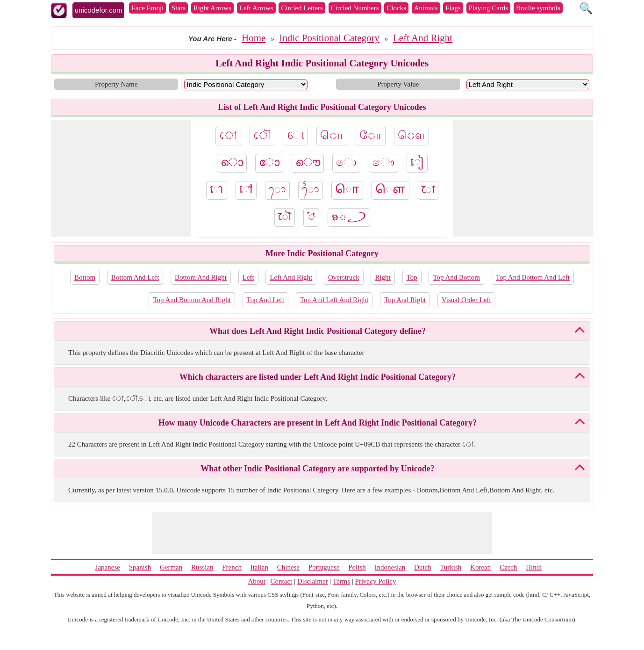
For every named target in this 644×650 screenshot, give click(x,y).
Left (248, 277)
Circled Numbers (355, 8)
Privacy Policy (376, 581)
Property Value (398, 84)
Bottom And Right (201, 277)
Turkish (451, 567)
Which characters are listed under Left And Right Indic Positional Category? (318, 377)
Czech (508, 567)
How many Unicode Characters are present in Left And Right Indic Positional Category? (318, 423)
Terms (341, 581)
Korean (480, 567)
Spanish (140, 567)
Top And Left (266, 300)
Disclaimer (313, 581)
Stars (179, 8)
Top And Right (405, 300)
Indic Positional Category (329, 38)
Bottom (85, 277)
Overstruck (344, 277)
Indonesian (390, 567)
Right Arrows (212, 8)
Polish (357, 567)
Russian (202, 567)
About (257, 581)
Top (412, 277)
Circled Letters (302, 8)
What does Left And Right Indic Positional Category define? (318, 331)
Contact (282, 581)
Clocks (396, 8)
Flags (453, 8)
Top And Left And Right (334, 300)
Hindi (534, 567)
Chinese (288, 567)
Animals (426, 8)
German (171, 567)
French (232, 567)
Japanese (108, 567)
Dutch (423, 567)
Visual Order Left (466, 300)
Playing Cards (489, 8)
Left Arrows (256, 8)
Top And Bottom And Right (192, 300)
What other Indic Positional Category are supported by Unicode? (317, 469)
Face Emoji (147, 8)
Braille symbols (538, 8)
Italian (259, 567)
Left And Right (423, 38)
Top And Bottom (456, 277)
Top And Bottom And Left (533, 277)
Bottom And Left (135, 277)
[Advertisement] (121, 178)
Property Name (116, 84)
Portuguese (324, 567)
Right (383, 277)
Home (254, 38)
